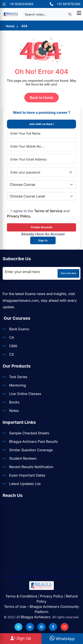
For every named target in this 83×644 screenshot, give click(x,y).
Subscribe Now (69, 273)
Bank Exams (19, 329)
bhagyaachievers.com (21, 300)
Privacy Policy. (19, 216)
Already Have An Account (43, 234)
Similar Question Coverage (31, 450)
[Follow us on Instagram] (65, 627)
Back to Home (42, 98)
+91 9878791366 (65, 4)
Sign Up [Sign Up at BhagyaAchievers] (21, 638)
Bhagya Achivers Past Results (33, 442)
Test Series (18, 377)
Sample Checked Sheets (29, 433)
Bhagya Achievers (36, 617)
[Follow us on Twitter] (18, 627)
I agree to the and (38, 214)
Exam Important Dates (27, 475)
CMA (13, 346)
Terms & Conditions (21, 596)
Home (10, 26)
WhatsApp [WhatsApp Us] (62, 639)
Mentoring (17, 385)
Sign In (43, 240)
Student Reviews (23, 458)
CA (12, 337)
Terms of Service (48, 211)
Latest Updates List (25, 484)
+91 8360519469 (18, 4)
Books (14, 402)
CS (12, 354)
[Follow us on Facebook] (53, 627)
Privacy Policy (52, 596)
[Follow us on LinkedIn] (30, 627)
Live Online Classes (25, 394)
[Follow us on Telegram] (41, 627)
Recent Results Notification (31, 467)
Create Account (41, 227)
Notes (14, 411)
